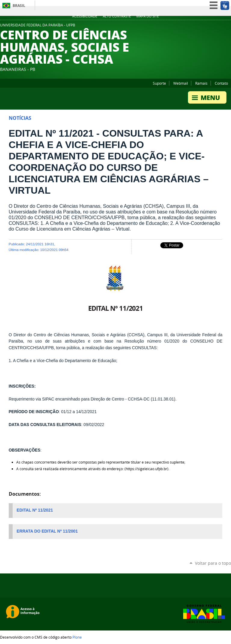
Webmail (181, 83)
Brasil (19, 6)
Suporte (159, 83)
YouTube (213, 27)
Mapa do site (148, 16)
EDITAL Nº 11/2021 (35, 510)
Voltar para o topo (213, 563)
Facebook (220, 27)
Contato (221, 83)
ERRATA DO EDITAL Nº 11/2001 (47, 531)
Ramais (201, 83)
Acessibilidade (85, 16)
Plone (77, 637)
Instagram (228, 27)
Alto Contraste (117, 16)
